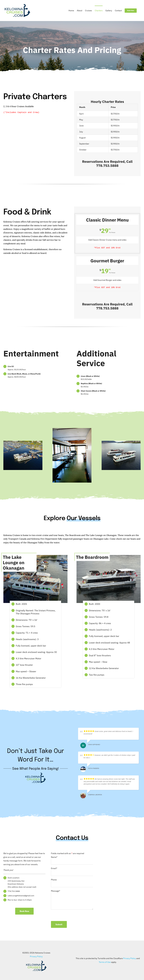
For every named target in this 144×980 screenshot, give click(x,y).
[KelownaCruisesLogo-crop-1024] (36, 961)
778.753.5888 (107, 166)
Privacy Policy (36, 956)
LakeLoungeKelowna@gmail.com (21, 896)
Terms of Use (105, 962)
